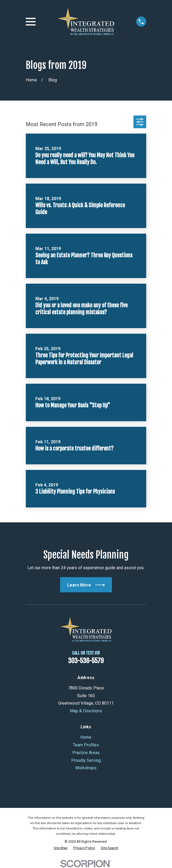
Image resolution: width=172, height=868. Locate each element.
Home (86, 737)
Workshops (86, 768)
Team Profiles (86, 745)
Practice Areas (86, 753)
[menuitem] (61, 848)
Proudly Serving (86, 760)
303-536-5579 (86, 661)
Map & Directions (86, 711)
